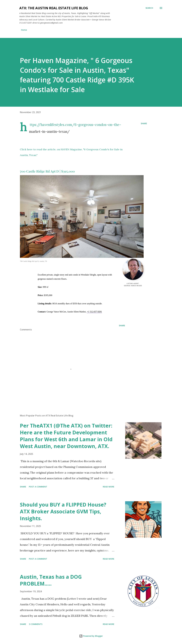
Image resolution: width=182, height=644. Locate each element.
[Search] (149, 8)
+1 (94, 312)
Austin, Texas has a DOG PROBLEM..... (51, 580)
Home (24, 30)
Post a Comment (38, 487)
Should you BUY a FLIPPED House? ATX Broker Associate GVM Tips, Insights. (63, 511)
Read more (109, 487)
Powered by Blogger (91, 636)
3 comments (36, 624)
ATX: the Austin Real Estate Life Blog (54, 8)
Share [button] (144, 123)
